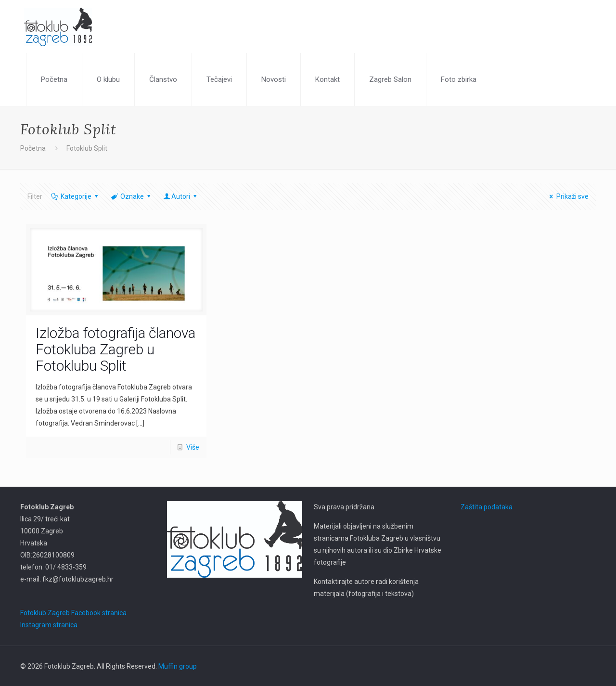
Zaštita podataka (487, 507)
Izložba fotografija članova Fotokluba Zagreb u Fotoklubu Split (115, 349)
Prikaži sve (568, 196)
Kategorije (75, 196)
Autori (181, 196)
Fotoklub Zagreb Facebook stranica (73, 613)
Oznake (131, 196)
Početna (33, 148)
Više (193, 447)
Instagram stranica (49, 625)
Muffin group (178, 666)
